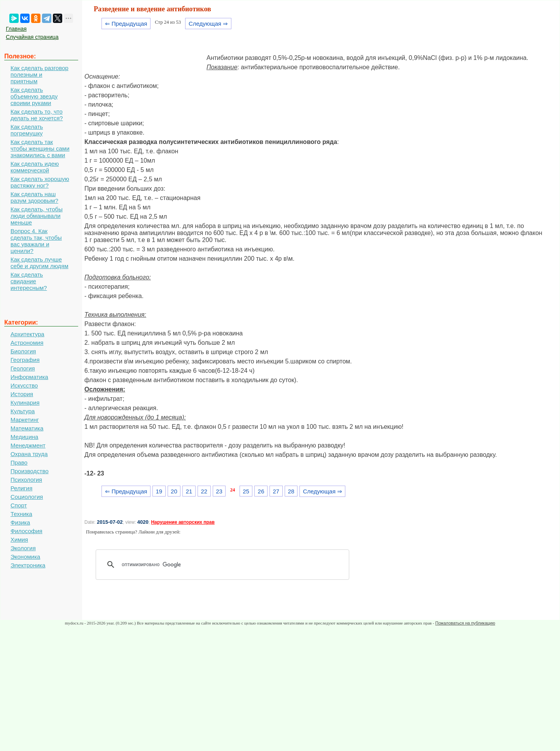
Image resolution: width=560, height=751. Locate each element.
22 (204, 491)
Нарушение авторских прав (183, 522)
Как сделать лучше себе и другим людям (39, 263)
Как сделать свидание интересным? (29, 281)
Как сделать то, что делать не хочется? (37, 115)
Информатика (29, 377)
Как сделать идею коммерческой (35, 167)
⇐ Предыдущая (126, 24)
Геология (23, 368)
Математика (27, 428)
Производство (30, 471)
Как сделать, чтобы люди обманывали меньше (37, 216)
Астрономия (27, 343)
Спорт (19, 505)
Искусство (24, 385)
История (22, 394)
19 (159, 491)
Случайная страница (32, 37)
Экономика (25, 557)
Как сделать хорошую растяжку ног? (40, 182)
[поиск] (225, 565)
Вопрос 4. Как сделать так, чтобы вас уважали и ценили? (36, 241)
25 (246, 491)
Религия (21, 488)
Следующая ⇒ (208, 24)
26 (261, 491)
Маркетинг (25, 420)
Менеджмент (28, 445)
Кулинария (25, 403)
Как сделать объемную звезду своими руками (34, 96)
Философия (26, 531)
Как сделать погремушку (27, 130)
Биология (23, 351)
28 (291, 491)
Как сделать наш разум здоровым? (34, 197)
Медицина (24, 437)
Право (19, 462)
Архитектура (27, 334)
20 (174, 491)
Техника (21, 514)
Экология (23, 548)
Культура (23, 411)
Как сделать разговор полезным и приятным (39, 75)
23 (219, 491)
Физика (20, 522)
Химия (19, 540)
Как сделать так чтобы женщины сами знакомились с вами (40, 148)
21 (189, 491)
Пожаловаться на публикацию (465, 623)
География (25, 360)
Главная (16, 29)
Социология (27, 497)
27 (276, 491)
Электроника (28, 565)
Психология (26, 480)
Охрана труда (29, 454)
